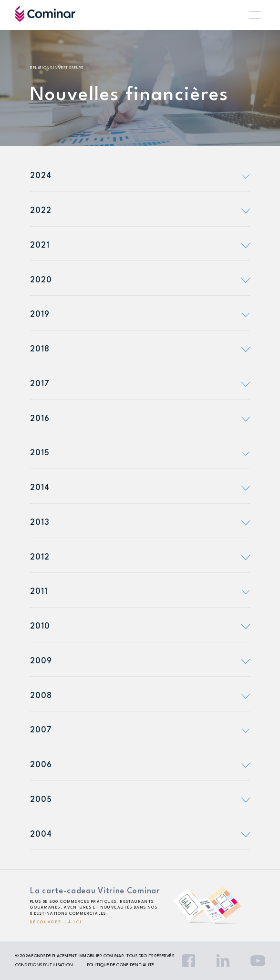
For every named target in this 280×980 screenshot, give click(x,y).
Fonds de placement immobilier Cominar (78, 956)
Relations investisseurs (57, 68)
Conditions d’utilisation (44, 965)
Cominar (45, 14)
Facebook (189, 961)
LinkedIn (223, 961)
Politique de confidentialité (121, 965)
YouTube (258, 961)
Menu (255, 15)
